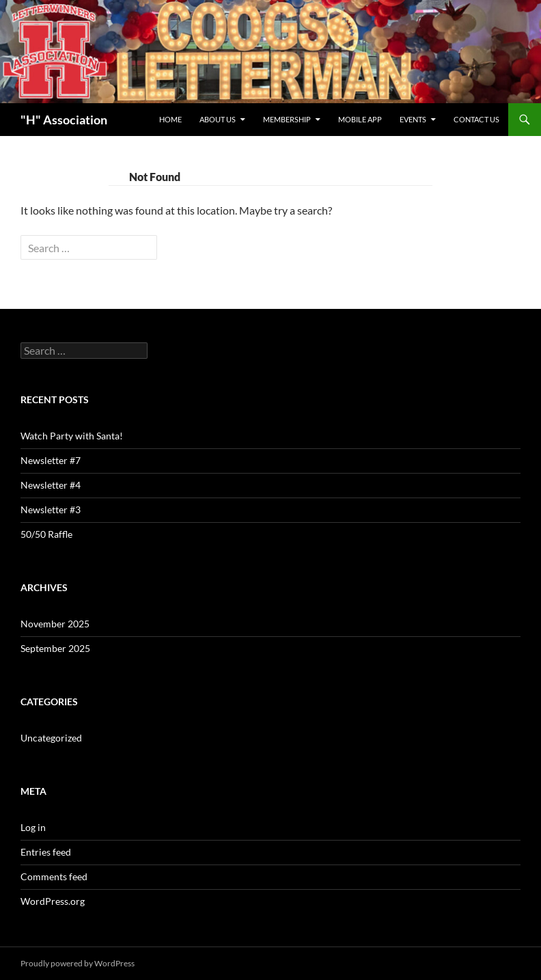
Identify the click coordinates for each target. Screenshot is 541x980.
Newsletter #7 (51, 460)
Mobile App (360, 119)
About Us (218, 119)
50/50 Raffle (46, 534)
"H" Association (64, 120)
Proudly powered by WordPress (78, 963)
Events (413, 119)
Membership (287, 119)
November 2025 (55, 624)
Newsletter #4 (51, 485)
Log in (33, 827)
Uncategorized (51, 738)
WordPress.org (53, 901)
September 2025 (55, 648)
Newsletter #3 (51, 509)
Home (170, 119)
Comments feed (54, 876)
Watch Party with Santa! (72, 436)
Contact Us (476, 119)
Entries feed (46, 852)
